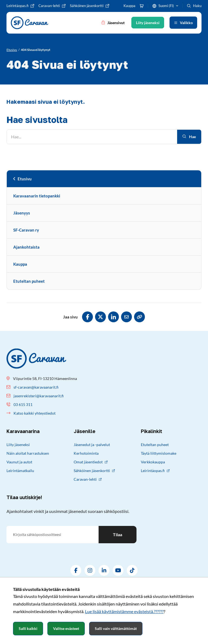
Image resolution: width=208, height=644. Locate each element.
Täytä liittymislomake (159, 453)
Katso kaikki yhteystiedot (35, 413)
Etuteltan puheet (29, 281)
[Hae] (92, 137)
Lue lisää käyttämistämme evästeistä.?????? (124, 611)
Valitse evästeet (66, 628)
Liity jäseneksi (18, 445)
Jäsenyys (22, 213)
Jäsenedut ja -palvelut (92, 445)
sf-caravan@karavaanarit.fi (36, 387)
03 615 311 (23, 404)
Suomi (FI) (166, 6)
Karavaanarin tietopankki (37, 196)
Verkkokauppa (153, 462)
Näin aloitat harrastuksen (28, 453)
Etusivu (25, 179)
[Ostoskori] (142, 6)
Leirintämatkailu (20, 471)
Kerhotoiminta (86, 453)
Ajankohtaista (26, 247)
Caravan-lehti (88, 479)
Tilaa (118, 534)
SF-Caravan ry (26, 230)
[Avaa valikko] (183, 23)
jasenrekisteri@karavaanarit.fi (39, 396)
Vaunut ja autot (19, 462)
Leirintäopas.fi (155, 471)
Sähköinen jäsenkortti (94, 471)
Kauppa (20, 264)
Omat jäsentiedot (91, 462)
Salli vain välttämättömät (116, 628)
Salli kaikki (28, 628)
